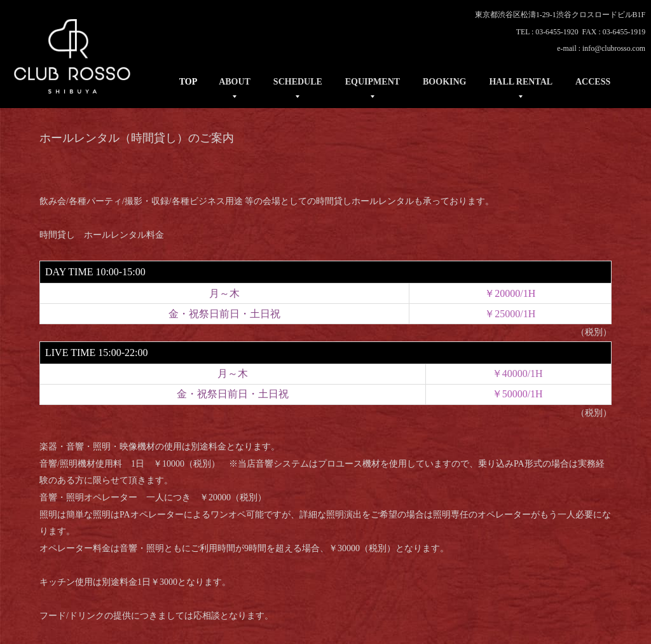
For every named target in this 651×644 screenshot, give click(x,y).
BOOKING (444, 82)
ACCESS (593, 82)
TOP (188, 82)
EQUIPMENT (373, 82)
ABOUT (235, 82)
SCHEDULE (298, 82)
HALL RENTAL (521, 82)
